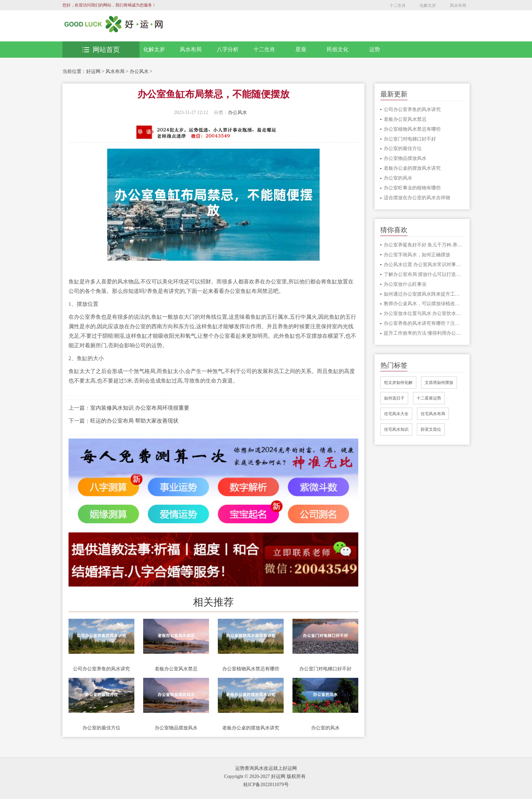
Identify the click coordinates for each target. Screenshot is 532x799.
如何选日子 (394, 398)
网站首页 (101, 50)
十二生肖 (398, 5)
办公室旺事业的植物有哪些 (412, 188)
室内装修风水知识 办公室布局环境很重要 (140, 408)
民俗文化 (338, 49)
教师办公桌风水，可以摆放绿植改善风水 (424, 304)
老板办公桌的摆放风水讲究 (251, 728)
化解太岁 (428, 5)
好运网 (93, 71)
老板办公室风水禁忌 (176, 669)
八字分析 (228, 49)
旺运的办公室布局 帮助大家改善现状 (134, 421)
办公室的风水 (325, 728)
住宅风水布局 (433, 414)
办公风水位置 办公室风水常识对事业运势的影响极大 (424, 265)
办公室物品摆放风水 (176, 728)
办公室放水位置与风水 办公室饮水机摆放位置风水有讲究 (424, 313)
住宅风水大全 (396, 414)
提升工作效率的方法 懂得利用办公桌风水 (424, 333)
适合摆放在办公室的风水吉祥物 (417, 198)
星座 (301, 49)
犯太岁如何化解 (398, 383)
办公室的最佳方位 (101, 728)
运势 (375, 49)
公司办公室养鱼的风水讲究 (101, 669)
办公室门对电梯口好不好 (325, 669)
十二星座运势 (429, 398)
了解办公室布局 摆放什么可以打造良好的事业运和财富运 (424, 274)
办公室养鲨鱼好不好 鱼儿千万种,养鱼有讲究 (424, 245)
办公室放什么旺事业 (405, 284)
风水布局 (458, 5)
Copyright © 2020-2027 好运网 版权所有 (265, 776)
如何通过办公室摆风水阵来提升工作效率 (424, 294)
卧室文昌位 (431, 429)
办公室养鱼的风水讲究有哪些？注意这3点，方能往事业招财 (424, 323)
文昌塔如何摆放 (439, 383)
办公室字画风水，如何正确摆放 (417, 255)
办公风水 (139, 71)
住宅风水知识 (396, 429)
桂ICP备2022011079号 (266, 785)
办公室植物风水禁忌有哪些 (251, 669)
